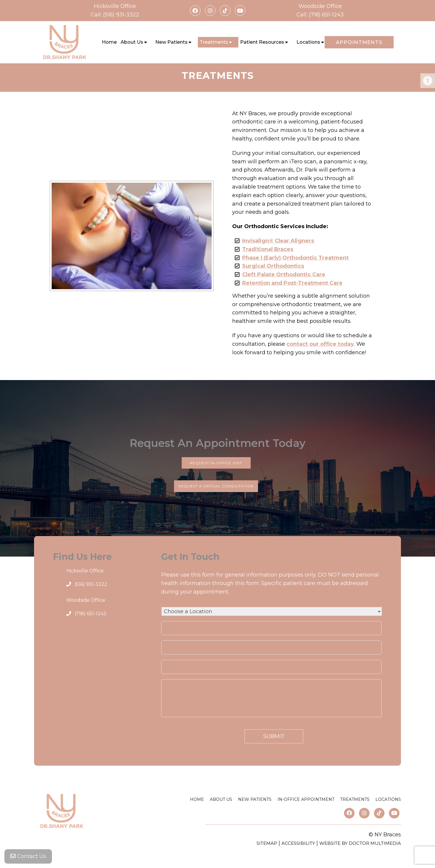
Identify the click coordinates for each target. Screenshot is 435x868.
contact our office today (320, 344)
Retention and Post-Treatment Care (292, 283)
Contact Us (28, 856)
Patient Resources (262, 42)
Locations (308, 42)
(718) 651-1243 (326, 15)
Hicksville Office (115, 6)
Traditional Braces (268, 249)
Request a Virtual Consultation (216, 486)
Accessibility (298, 843)
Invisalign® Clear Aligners (278, 241)
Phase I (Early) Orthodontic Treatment (295, 258)
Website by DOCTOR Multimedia (360, 843)
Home (109, 42)
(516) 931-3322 (121, 15)
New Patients (171, 42)
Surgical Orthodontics (273, 266)
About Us (132, 42)
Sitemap (267, 843)
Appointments (359, 42)
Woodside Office (320, 6)
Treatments (214, 42)
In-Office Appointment (306, 799)
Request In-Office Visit (216, 463)
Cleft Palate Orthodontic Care (284, 274)
